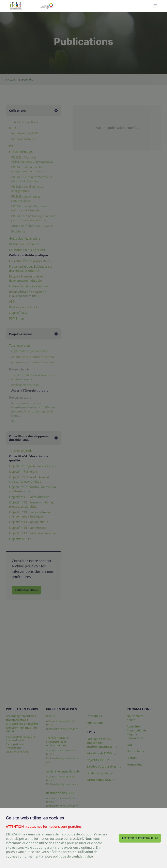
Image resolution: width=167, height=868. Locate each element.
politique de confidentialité (73, 856)
